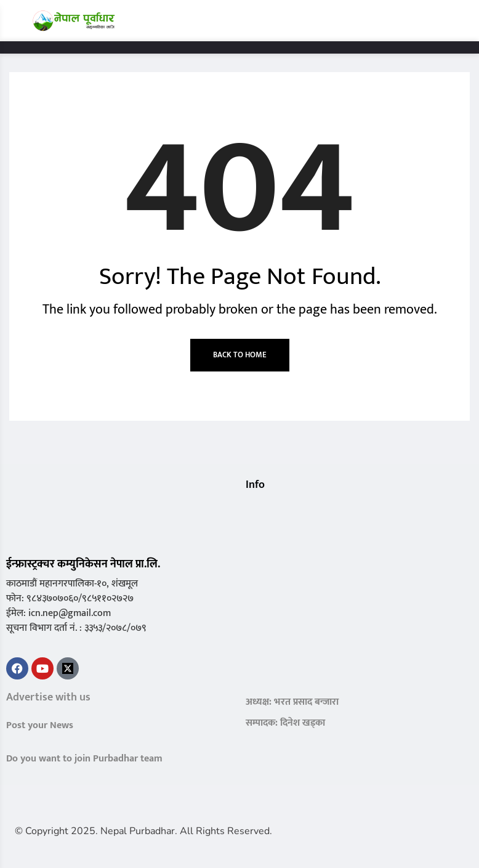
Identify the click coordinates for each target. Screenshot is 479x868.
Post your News (40, 725)
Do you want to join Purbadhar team (84, 759)
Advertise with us (48, 697)
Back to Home (240, 355)
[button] (250, 509)
